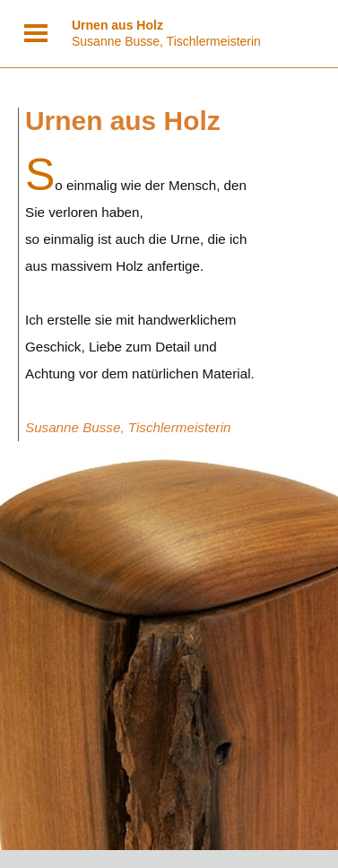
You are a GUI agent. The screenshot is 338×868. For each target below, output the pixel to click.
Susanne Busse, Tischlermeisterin (166, 33)
